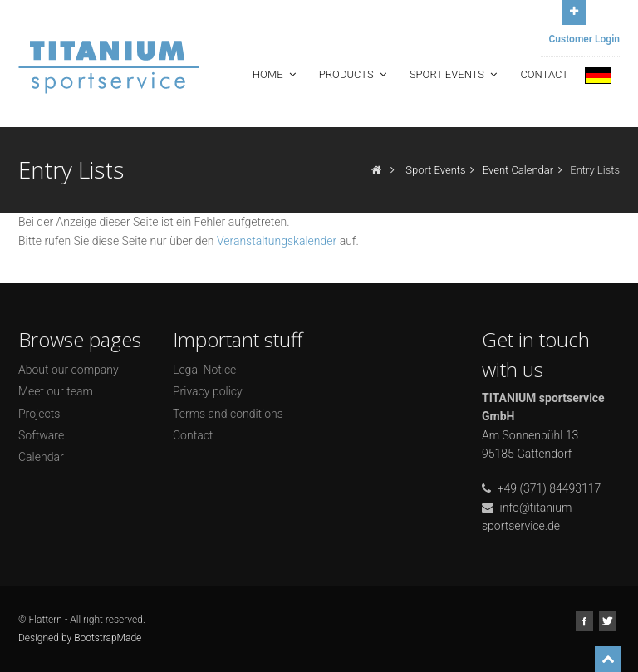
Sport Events (455, 74)
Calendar (41, 457)
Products (354, 74)
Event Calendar (518, 170)
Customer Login (585, 39)
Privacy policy (208, 391)
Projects (39, 414)
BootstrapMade (108, 638)
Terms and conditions (228, 414)
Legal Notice (204, 370)
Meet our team (56, 391)
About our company (69, 370)
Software (41, 435)
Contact (544, 74)
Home (276, 74)
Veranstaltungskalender (277, 241)
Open (574, 10)
